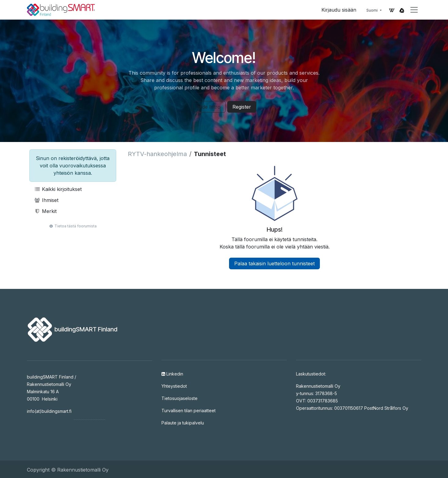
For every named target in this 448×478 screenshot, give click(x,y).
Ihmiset (46, 200)
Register (242, 107)
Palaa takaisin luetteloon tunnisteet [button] (274, 263)
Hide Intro (209, 107)
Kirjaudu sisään (339, 10)
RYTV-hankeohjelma (157, 154)
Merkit (46, 211)
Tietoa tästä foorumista (72, 226)
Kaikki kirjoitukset (58, 189)
